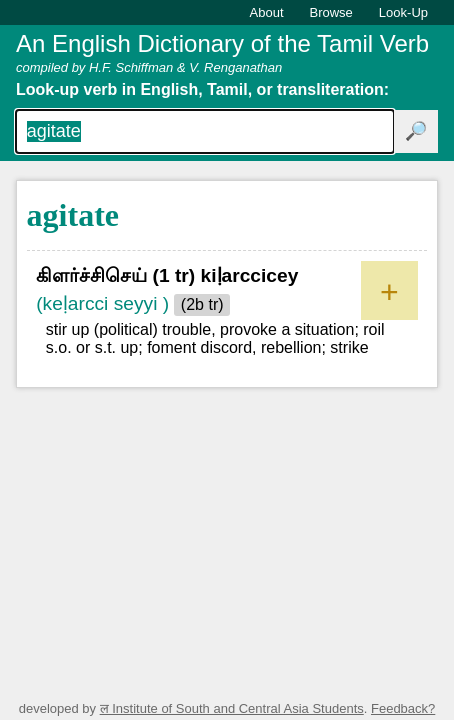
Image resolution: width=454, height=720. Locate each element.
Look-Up (403, 12)
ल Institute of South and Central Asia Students (232, 708)
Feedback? (403, 708)
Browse (331, 12)
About (267, 12)
